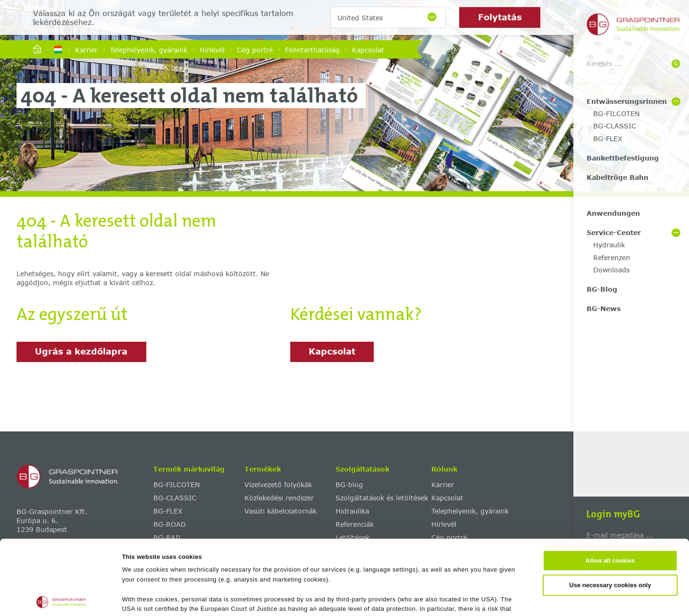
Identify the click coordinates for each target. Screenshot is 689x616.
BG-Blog (602, 289)
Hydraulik (609, 245)
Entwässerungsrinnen (627, 101)
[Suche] (676, 64)
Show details (458, 598)
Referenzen (612, 257)
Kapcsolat (368, 49)
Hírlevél (212, 49)
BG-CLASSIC (615, 126)
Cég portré (255, 49)
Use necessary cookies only (610, 511)
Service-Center (614, 232)
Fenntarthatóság (312, 49)
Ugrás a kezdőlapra (81, 351)
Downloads (611, 270)
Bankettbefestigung (623, 158)
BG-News (604, 308)
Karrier (86, 49)
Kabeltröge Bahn (618, 177)
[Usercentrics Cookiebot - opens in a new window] (61, 599)
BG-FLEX (608, 139)
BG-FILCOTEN (616, 114)
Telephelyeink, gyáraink (149, 49)
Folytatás (500, 17)
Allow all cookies (610, 486)
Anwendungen (613, 213)
